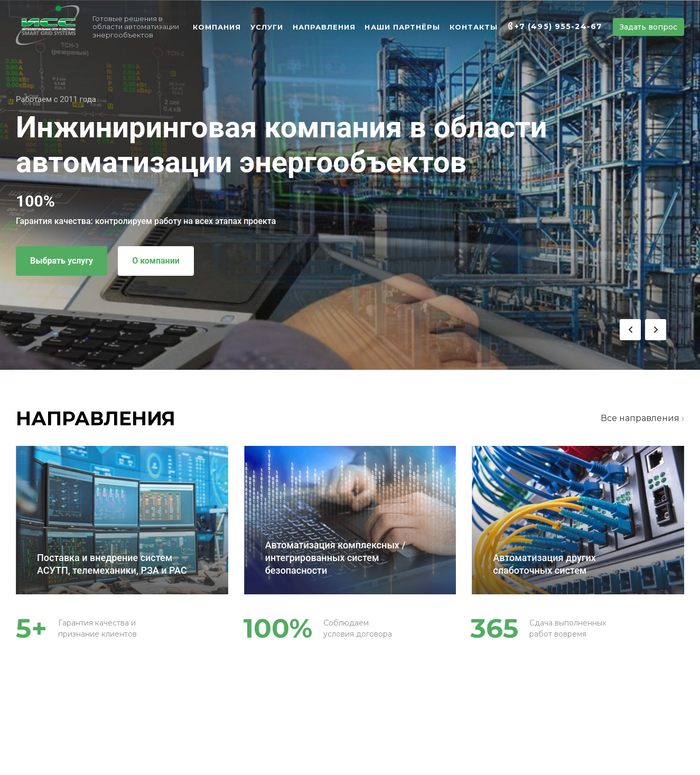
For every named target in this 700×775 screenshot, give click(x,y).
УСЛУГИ (267, 27)
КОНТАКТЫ (474, 27)
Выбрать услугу (62, 261)
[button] (630, 330)
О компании (156, 261)
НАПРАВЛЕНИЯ (324, 27)
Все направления (642, 418)
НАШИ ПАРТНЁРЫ (402, 27)
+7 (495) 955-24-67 (558, 26)
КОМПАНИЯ (217, 27)
